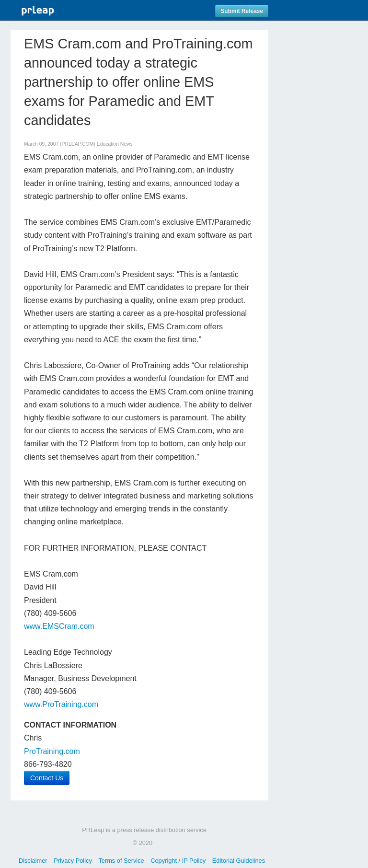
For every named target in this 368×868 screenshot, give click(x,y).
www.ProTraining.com (61, 704)
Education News (115, 144)
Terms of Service (121, 861)
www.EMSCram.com (59, 626)
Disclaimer (33, 861)
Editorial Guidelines (239, 861)
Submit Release (242, 11)
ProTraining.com (52, 751)
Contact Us (47, 778)
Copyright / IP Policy (178, 861)
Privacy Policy (73, 861)
